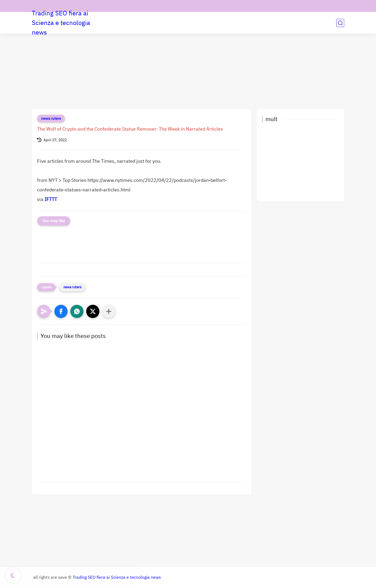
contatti (40, 6)
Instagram (231, 23)
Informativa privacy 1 (97, 6)
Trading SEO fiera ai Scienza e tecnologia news (61, 23)
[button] (61, 311)
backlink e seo (152, 23)
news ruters (51, 119)
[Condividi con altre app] (109, 311)
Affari (175, 23)
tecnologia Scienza (117, 23)
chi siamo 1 (63, 6)
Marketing (255, 23)
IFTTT (51, 199)
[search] (340, 23)
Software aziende (201, 23)
